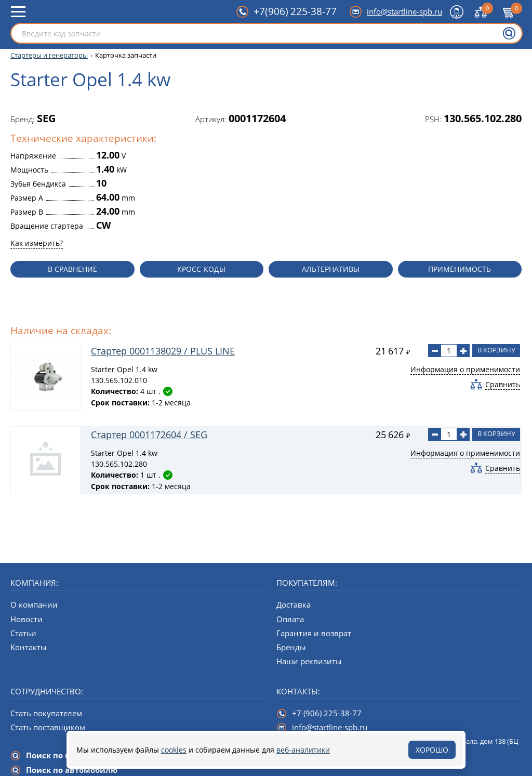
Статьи (23, 633)
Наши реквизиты (309, 661)
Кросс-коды (201, 269)
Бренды (291, 647)
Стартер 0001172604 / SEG (149, 435)
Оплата (290, 619)
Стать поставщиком (48, 727)
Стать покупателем (46, 713)
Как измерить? (37, 243)
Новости (26, 619)
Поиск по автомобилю (72, 770)
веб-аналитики (303, 750)
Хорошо (432, 750)
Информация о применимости (465, 369)
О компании (34, 604)
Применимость (460, 269)
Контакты (29, 647)
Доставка (294, 604)
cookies (174, 750)
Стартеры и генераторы (49, 55)
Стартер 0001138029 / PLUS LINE (163, 351)
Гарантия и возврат (314, 633)
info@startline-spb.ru (404, 11)
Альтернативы (331, 269)
